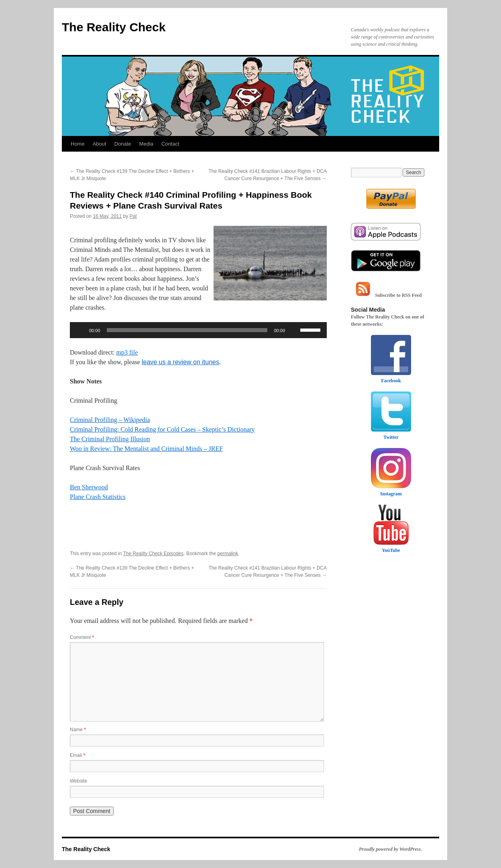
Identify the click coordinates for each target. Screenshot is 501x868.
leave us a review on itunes (180, 362)
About (100, 144)
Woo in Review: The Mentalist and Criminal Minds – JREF (146, 449)
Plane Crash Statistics (98, 497)
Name (78, 730)
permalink (228, 554)
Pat (133, 216)
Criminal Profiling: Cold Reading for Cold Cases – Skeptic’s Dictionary (162, 429)
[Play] (80, 330)
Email (77, 755)
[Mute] (294, 330)
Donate (123, 144)
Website (78, 781)
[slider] (187, 330)
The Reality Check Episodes (154, 554)
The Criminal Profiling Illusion (110, 439)
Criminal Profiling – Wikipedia (110, 420)
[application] (198, 330)
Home (78, 144)
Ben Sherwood (89, 487)
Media (146, 144)
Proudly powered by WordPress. (390, 849)
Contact (170, 144)
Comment (82, 637)
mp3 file (127, 352)
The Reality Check (114, 27)
